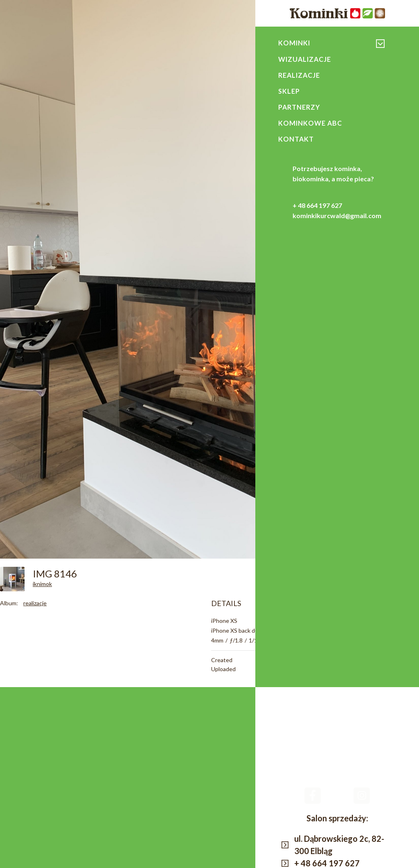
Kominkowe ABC (311, 125)
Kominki (295, 43)
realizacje (35, 603)
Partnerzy (299, 108)
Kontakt (296, 141)
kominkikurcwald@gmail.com (337, 218)
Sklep (289, 92)
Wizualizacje (305, 59)
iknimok (42, 584)
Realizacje (300, 76)
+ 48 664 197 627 (317, 208)
